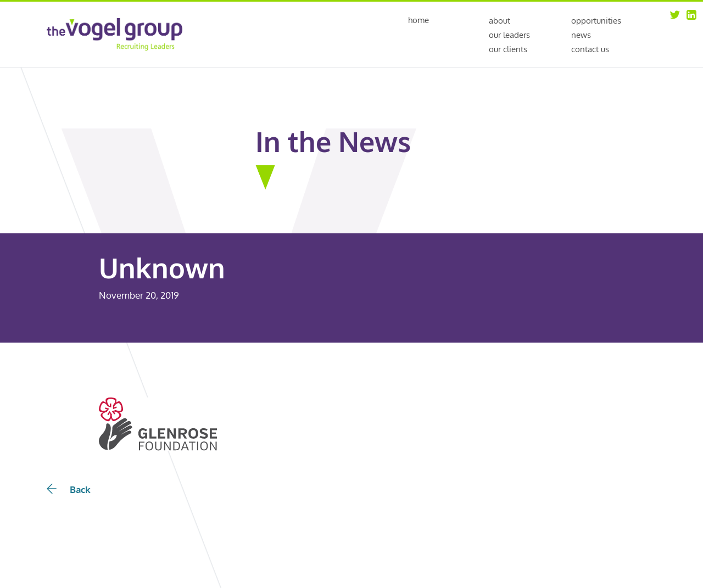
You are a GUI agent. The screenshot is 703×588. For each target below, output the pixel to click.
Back (69, 489)
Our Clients (508, 49)
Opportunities (596, 21)
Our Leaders (509, 35)
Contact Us (590, 49)
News (581, 35)
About (500, 21)
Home (419, 21)
